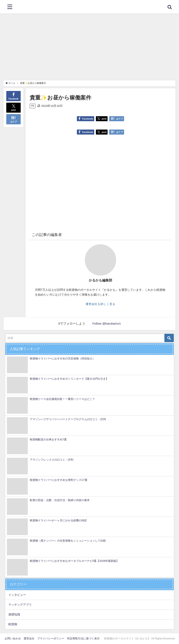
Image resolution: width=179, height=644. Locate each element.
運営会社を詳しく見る (101, 304)
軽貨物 (13, 624)
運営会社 (29, 638)
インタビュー (17, 595)
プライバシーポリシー (51, 638)
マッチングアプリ (20, 605)
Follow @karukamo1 (107, 323)
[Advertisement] (89, 45)
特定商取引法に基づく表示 (83, 638)
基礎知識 (14, 614)
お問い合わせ (13, 638)
